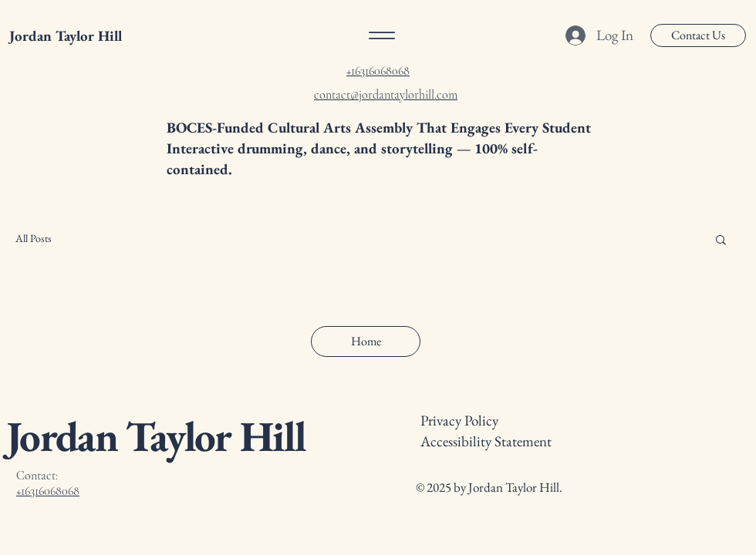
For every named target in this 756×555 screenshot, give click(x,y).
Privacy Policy (459, 420)
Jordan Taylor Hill (66, 36)
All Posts (34, 238)
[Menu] (382, 35)
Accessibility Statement (486, 441)
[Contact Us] (698, 35)
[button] (721, 241)
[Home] (366, 341)
